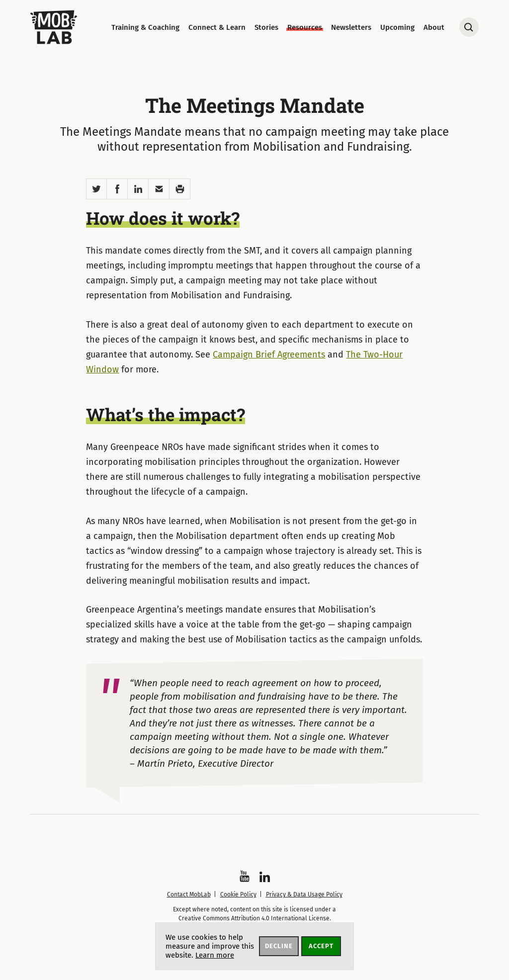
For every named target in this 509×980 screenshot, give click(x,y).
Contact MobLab (189, 894)
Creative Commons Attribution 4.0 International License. (255, 918)
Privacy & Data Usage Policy (304, 894)
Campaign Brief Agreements (269, 355)
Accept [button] (321, 946)
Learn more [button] (215, 955)
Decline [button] (279, 946)
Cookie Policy (238, 894)
